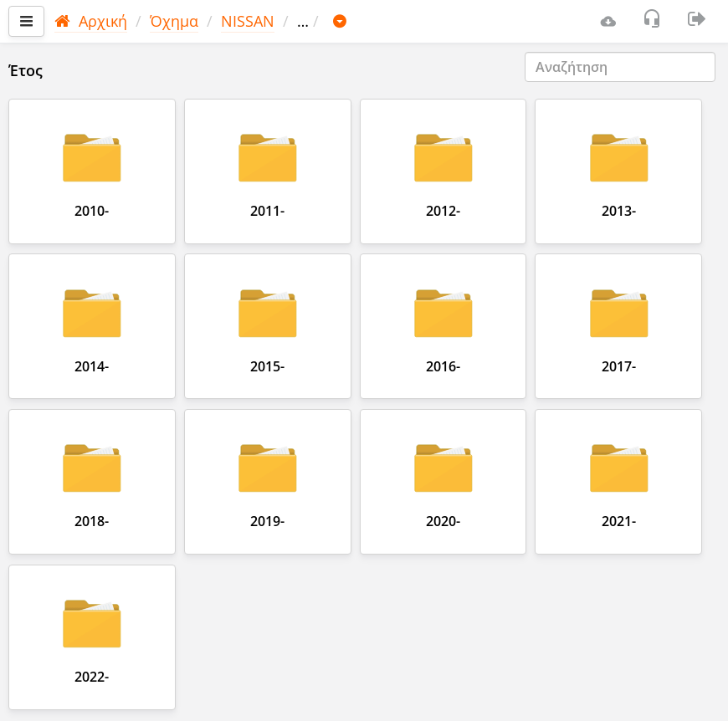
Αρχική (91, 21)
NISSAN (248, 21)
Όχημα (174, 21)
